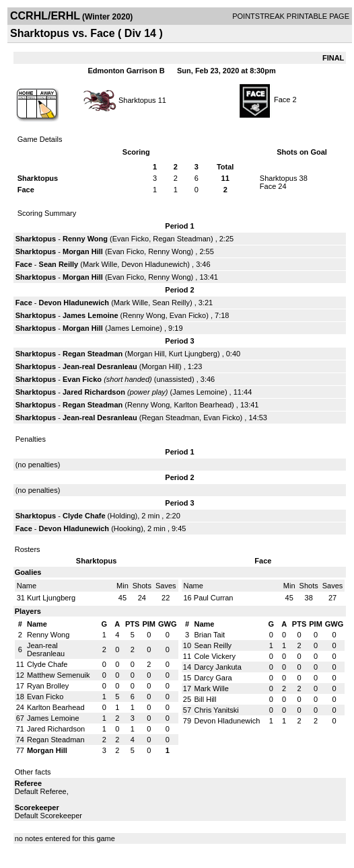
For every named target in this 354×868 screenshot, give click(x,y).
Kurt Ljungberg (193, 354)
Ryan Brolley (48, 686)
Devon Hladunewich (154, 264)
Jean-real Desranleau (100, 366)
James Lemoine (91, 315)
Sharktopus (137, 100)
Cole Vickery (215, 656)
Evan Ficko (131, 239)
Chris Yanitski (216, 710)
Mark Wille (100, 264)
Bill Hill (205, 699)
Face (282, 100)
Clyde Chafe (84, 516)
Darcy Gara (213, 678)
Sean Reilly (59, 264)
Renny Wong (85, 239)
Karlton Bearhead (203, 405)
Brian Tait (209, 635)
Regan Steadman (182, 239)
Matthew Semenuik (59, 675)
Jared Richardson (94, 392)
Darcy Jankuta (217, 667)
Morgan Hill (83, 251)
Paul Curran (214, 598)
